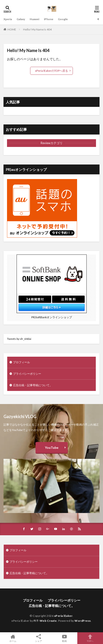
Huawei (34, 19)
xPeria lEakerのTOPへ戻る (51, 71)
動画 (64, 638)
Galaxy (21, 19)
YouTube (52, 447)
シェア (39, 638)
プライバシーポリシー (27, 374)
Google (63, 19)
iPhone (49, 19)
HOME (12, 29)
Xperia (8, 19)
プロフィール (21, 362)
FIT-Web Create (45, 621)
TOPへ (90, 638)
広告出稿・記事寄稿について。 (33, 385)
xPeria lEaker (63, 616)
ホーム (13, 638)
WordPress (83, 621)
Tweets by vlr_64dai (19, 339)
